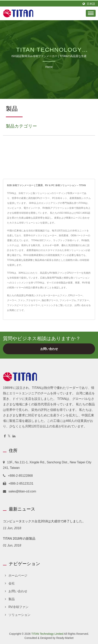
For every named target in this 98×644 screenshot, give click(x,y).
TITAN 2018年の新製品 (19, 539)
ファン (21, 300)
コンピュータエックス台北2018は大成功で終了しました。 (44, 521)
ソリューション (19, 615)
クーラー (12, 300)
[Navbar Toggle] (91, 13)
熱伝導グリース (50, 300)
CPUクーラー (75, 295)
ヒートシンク (49, 305)
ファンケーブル (68, 300)
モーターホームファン (55, 295)
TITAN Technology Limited (47, 634)
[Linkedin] (14, 436)
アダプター (83, 300)
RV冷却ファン (18, 607)
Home (49, 67)
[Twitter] (9, 436)
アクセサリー (33, 300)
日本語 (91, 4)
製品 (12, 599)
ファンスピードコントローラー (24, 305)
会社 (12, 583)
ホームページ (18, 575)
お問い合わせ (82, 305)
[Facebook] (5, 436)
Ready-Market (65, 638)
